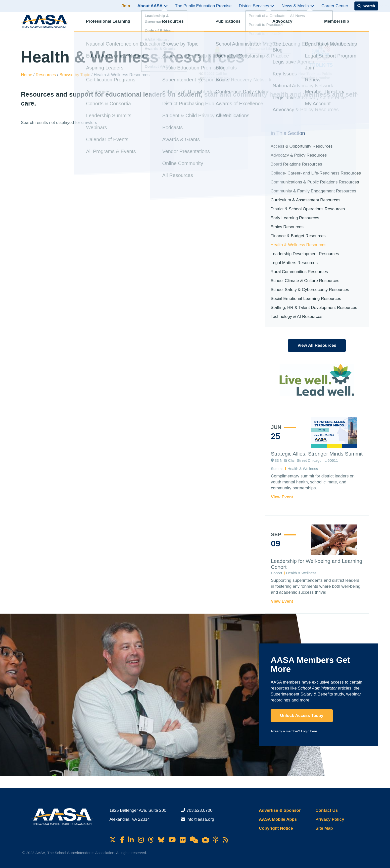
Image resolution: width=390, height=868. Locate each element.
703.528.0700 (199, 810)
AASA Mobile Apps (278, 819)
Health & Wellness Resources (299, 245)
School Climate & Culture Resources (305, 281)
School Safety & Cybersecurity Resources (310, 290)
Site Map (324, 828)
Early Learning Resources (295, 218)
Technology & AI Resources (296, 317)
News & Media (298, 6)
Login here (309, 731)
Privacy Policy (330, 819)
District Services (257, 6)
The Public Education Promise (203, 6)
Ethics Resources (287, 227)
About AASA (152, 6)
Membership (341, 24)
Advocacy (287, 24)
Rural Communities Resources (299, 272)
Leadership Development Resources (305, 254)
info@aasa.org (200, 819)
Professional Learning (112, 24)
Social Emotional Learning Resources (306, 299)
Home (27, 75)
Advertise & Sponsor (280, 810)
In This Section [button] (288, 133)
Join (126, 6)
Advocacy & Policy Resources (299, 155)
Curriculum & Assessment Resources (306, 200)
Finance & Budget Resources (298, 236)
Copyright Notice (276, 828)
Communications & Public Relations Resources (315, 182)
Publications (232, 24)
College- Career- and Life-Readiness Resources (316, 173)
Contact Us (327, 810)
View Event (282, 497)
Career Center (335, 6)
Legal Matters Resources (294, 263)
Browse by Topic (75, 75)
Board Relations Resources (296, 164)
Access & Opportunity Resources (302, 146)
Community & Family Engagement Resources (313, 191)
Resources (177, 24)
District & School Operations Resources (308, 209)
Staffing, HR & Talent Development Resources (314, 308)
